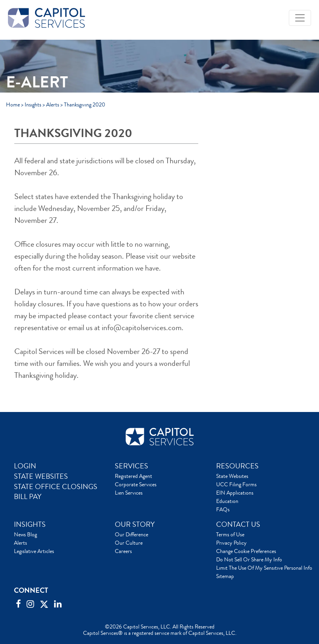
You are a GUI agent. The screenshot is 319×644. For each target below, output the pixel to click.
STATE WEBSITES (41, 476)
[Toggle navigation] (300, 18)
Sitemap (225, 576)
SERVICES (131, 466)
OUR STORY (135, 524)
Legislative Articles (34, 551)
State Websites (232, 476)
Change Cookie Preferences (246, 551)
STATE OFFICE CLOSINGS (56, 487)
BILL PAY (28, 497)
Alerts (53, 104)
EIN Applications (235, 493)
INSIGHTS (30, 524)
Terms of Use (230, 534)
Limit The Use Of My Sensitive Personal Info (264, 568)
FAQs (223, 509)
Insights (33, 104)
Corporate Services (136, 484)
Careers (123, 551)
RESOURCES (237, 466)
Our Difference (131, 534)
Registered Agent (133, 476)
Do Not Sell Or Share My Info (249, 559)
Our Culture (129, 543)
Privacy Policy (231, 543)
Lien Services (129, 493)
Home (13, 104)
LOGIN (25, 466)
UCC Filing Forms (236, 484)
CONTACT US (238, 524)
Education (227, 501)
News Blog (25, 534)
